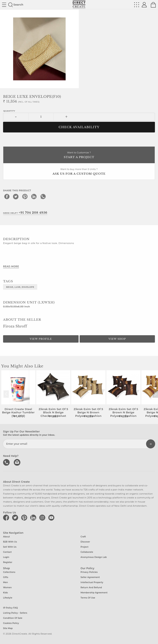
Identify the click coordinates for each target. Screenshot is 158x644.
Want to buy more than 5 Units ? (79, 172)
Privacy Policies (89, 572)
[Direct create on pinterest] (25, 517)
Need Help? (25, 213)
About (6, 537)
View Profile (41, 339)
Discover (85, 542)
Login (6, 557)
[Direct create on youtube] (52, 517)
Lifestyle (8, 598)
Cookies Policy (11, 623)
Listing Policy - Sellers (15, 613)
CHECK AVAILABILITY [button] (79, 127)
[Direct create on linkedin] (34, 517)
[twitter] (16, 196)
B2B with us (10, 542)
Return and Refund (91, 588)
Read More (11, 266)
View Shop (117, 339)
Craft (83, 537)
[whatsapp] (43, 196)
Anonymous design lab (94, 557)
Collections (9, 572)
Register (8, 562)
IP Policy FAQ (10, 608)
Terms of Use (88, 598)
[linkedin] (34, 196)
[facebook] (7, 196)
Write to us (17, 462)
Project (85, 547)
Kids (5, 593)
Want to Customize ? (79, 155)
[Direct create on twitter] (16, 517)
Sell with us (10, 547)
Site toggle (4, 5)
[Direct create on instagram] (43, 517)
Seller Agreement (90, 577)
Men (5, 582)
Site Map (8, 628)
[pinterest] (25, 196)
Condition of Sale (13, 618)
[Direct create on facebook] (7, 517)
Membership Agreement (94, 593)
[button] (155, 394)
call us (7, 462)
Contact (7, 552)
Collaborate (87, 552)
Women (7, 588)
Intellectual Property (92, 582)
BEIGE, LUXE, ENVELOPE (20, 287)
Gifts (6, 577)
